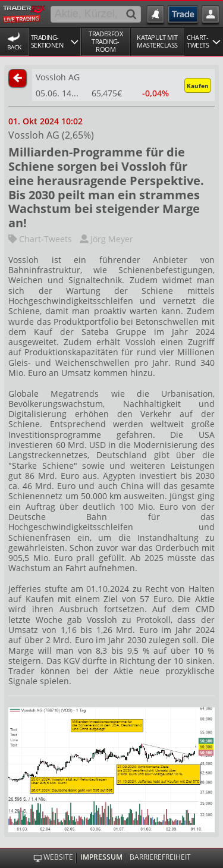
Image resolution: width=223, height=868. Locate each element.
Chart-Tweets (40, 239)
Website (58, 858)
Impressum (101, 858)
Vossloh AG (58, 77)
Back (14, 47)
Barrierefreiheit (160, 858)
